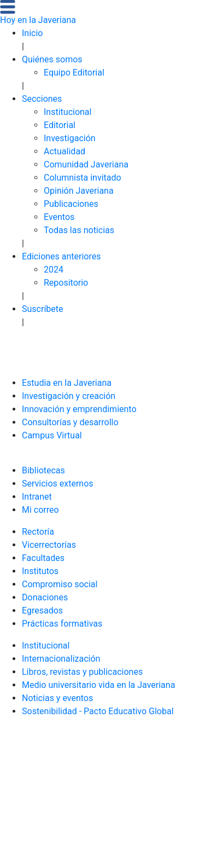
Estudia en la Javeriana (67, 383)
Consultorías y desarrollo (70, 422)
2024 (54, 270)
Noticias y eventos (57, 698)
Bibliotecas (43, 470)
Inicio (32, 33)
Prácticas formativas (62, 624)
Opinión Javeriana (79, 191)
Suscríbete (43, 309)
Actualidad (65, 151)
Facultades (43, 558)
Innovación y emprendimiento (79, 409)
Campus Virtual (52, 435)
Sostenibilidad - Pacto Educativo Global (98, 711)
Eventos (59, 217)
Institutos (40, 571)
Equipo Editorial (74, 73)
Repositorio (66, 283)
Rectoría (38, 532)
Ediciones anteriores (61, 256)
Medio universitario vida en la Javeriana (98, 685)
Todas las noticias (79, 230)
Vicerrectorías (49, 545)
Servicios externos (58, 484)
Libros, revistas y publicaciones (82, 672)
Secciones (42, 99)
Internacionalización (61, 659)
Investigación (70, 138)
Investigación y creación (69, 396)
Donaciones (45, 597)
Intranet (37, 497)
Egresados (42, 611)
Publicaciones (71, 204)
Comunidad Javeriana (86, 164)
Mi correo (40, 510)
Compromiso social (60, 584)
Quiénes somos (52, 59)
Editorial (60, 125)
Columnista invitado (83, 178)
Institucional (68, 112)
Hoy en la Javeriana (38, 20)
